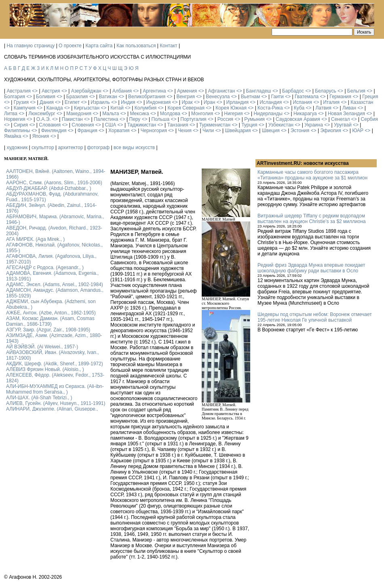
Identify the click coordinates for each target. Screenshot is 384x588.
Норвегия (15, 119)
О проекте (70, 46)
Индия (128, 102)
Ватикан (108, 97)
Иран (210, 102)
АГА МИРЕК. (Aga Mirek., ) (35, 239)
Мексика (139, 114)
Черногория (154, 131)
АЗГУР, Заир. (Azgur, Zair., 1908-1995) (48, 330)
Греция (370, 97)
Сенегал (340, 119)
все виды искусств (134, 148)
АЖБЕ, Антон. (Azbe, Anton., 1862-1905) (51, 313)
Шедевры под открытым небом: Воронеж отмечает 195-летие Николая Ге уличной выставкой (315, 317)
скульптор (43, 148)
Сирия (21, 125)
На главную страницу (31, 46)
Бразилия (77, 97)
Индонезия (159, 102)
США (111, 125)
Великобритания (147, 97)
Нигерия (233, 114)
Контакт (168, 46)
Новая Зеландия (346, 114)
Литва (11, 114)
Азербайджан (86, 91)
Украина (314, 125)
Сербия (369, 119)
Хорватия (119, 131)
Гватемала (307, 97)
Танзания (177, 125)
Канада (55, 108)
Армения (187, 91)
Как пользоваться (136, 46)
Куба (299, 108)
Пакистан (72, 119)
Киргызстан (87, 108)
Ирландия (237, 102)
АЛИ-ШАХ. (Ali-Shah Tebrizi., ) (39, 398)
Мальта (111, 114)
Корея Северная (186, 108)
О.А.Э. (44, 119)
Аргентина (154, 91)
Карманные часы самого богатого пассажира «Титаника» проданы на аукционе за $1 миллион (312, 175)
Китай (117, 108)
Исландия (271, 102)
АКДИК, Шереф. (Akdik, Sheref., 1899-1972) (55, 364)
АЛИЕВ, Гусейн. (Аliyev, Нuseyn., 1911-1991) (56, 403)
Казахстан (362, 102)
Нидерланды (268, 114)
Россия (225, 119)
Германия (340, 97)
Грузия (21, 102)
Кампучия (25, 108)
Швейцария (238, 131)
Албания (122, 91)
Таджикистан (141, 125)
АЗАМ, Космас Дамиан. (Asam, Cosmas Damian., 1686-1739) (50, 321)
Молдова (170, 114)
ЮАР (358, 131)
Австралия (18, 91)
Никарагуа (305, 114)
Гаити (277, 97)
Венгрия (186, 97)
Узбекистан (281, 125)
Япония (41, 136)
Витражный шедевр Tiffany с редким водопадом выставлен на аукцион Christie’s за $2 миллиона (312, 219)
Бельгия (356, 91)
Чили (208, 131)
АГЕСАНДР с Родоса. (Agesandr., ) (45, 268)
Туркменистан (215, 125)
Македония (79, 114)
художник (17, 148)
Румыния (254, 119)
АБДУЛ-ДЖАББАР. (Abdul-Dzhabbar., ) (49, 188)
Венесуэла (218, 97)
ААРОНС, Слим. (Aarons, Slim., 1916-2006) (54, 183)
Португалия (193, 119)
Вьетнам (251, 97)
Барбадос (293, 91)
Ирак (187, 102)
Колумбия (146, 108)
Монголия (202, 114)
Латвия (323, 108)
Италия (331, 102)
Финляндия (54, 131)
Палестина (106, 119)
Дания (47, 102)
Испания (302, 102)
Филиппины (17, 131)
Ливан (349, 108)
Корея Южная (231, 108)
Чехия (185, 131)
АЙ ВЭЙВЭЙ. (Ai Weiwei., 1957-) (42, 347)
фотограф (98, 148)
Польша (161, 119)
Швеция (271, 131)
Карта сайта (99, 46)
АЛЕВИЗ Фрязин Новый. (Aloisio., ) (45, 369)
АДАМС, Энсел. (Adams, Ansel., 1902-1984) (55, 285)
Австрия (51, 91)
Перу (135, 119)
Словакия (50, 125)
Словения (83, 125)
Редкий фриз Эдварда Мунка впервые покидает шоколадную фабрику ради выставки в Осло (311, 268)
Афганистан (221, 91)
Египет (72, 102)
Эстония (300, 131)
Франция (88, 131)
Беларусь (325, 91)
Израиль (100, 102)
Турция (249, 125)
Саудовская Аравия (298, 119)
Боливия (46, 97)
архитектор (70, 148)
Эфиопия (331, 131)
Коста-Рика (270, 108)
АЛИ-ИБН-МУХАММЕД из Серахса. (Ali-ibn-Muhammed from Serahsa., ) (55, 389)
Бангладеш (258, 91)
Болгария (15, 97)
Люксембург (42, 114)
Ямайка (13, 136)
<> (35, 91)
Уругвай (343, 125)
